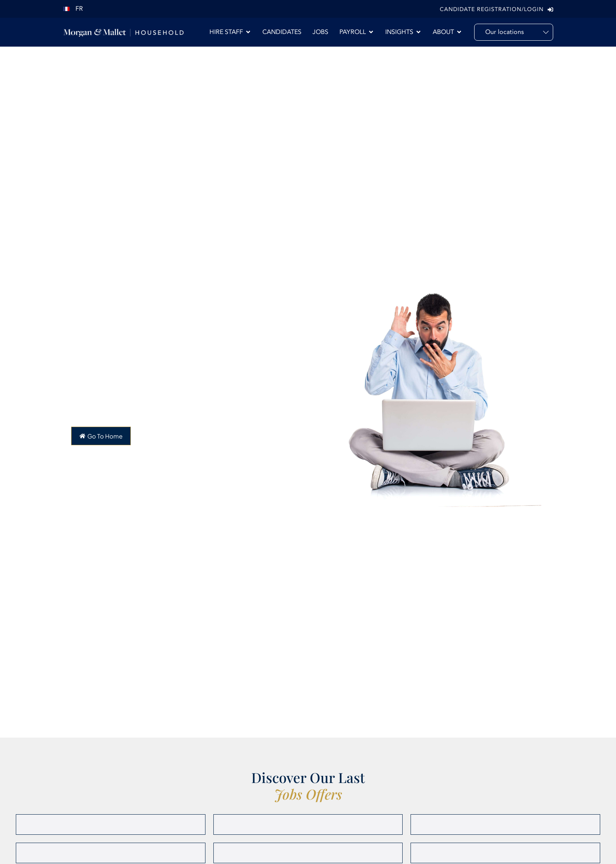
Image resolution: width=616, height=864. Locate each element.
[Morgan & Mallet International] (123, 32)
